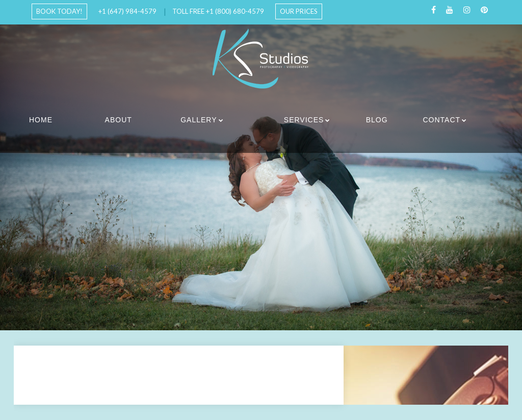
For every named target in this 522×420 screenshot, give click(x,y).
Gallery (199, 120)
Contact (441, 120)
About (119, 120)
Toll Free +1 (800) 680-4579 (218, 11)
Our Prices (299, 11)
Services (304, 120)
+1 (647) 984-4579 (127, 11)
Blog (377, 120)
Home (41, 120)
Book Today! (59, 11)
